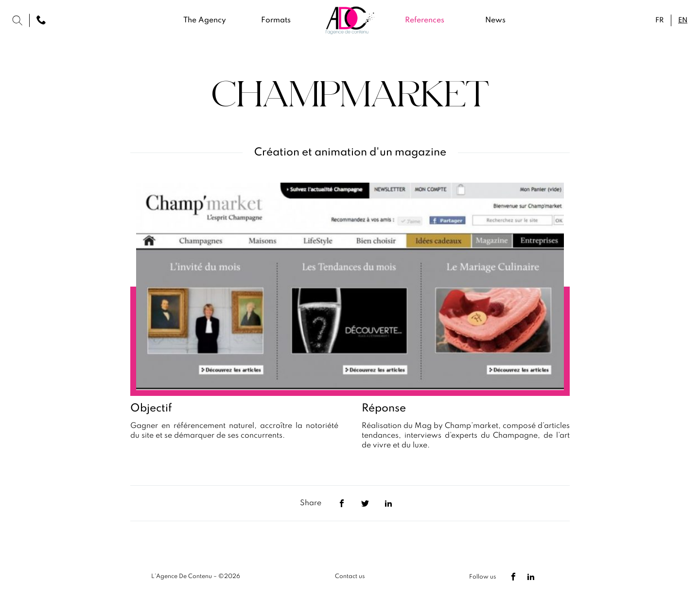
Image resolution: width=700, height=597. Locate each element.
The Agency (205, 20)
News (495, 20)
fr (659, 20)
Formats (276, 20)
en (683, 20)
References (425, 20)
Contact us (350, 577)
